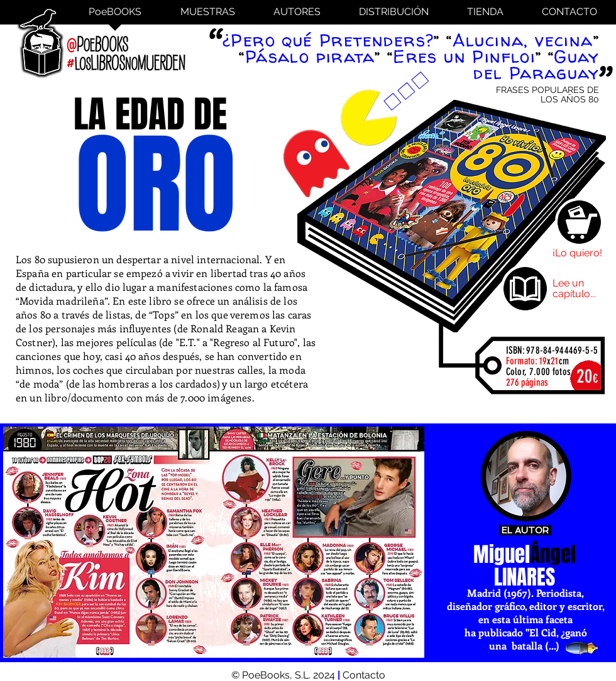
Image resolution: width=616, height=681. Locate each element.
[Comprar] (579, 222)
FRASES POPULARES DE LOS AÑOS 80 (547, 95)
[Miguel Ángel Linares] (526, 476)
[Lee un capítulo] (525, 289)
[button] (214, 542)
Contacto (364, 675)
